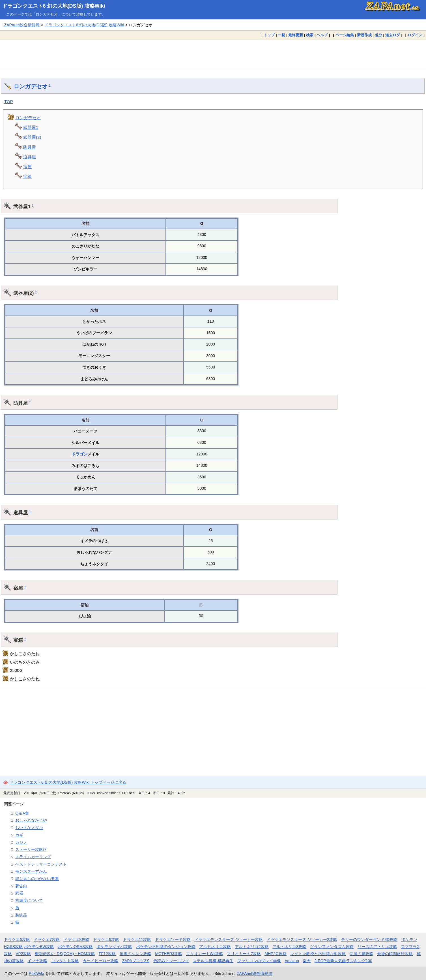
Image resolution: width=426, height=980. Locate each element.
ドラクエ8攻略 (76, 939)
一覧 (281, 35)
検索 (310, 35)
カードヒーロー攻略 (100, 961)
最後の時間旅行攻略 (395, 954)
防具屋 (30, 147)
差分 (378, 35)
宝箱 (27, 176)
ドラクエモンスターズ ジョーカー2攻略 (302, 939)
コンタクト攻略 (65, 961)
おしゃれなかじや (31, 820)
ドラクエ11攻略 (137, 939)
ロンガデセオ (31, 86)
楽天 (307, 961)
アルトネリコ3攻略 (289, 947)
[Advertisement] (213, 55)
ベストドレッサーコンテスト (41, 864)
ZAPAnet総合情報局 (22, 25)
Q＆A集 (22, 813)
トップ (269, 35)
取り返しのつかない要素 (37, 879)
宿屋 (27, 167)
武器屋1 (31, 127)
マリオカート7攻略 (244, 954)
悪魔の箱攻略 (362, 954)
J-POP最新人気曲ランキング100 (343, 961)
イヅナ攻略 (37, 961)
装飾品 (21, 915)
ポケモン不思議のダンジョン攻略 (166, 947)
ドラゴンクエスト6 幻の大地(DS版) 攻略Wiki (54, 6)
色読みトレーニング (171, 961)
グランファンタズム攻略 (332, 947)
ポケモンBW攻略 (39, 947)
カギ (19, 835)
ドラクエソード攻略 (173, 939)
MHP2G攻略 (276, 954)
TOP (9, 102)
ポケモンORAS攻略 (75, 947)
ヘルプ (322, 35)
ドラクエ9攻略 (106, 939)
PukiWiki (36, 973)
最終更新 (296, 35)
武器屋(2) (32, 137)
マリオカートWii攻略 (205, 954)
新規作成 (364, 35)
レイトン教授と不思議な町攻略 (318, 954)
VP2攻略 (23, 954)
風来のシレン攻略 (135, 954)
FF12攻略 (107, 954)
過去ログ (393, 35)
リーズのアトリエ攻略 (377, 947)
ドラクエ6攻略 (17, 939)
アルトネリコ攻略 (215, 947)
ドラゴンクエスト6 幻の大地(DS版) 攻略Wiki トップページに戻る (68, 782)
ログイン (415, 35)
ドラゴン (79, 454)
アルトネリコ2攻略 (252, 947)
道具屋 (30, 157)
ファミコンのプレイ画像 (259, 961)
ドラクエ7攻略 (47, 939)
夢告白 (21, 886)
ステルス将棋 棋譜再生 (213, 961)
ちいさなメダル (29, 828)
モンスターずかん (31, 871)
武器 (19, 893)
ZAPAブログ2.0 (136, 961)
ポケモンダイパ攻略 (114, 947)
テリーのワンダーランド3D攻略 (369, 939)
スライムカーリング (33, 857)
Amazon (292, 961)
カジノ (21, 842)
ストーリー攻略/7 (31, 849)
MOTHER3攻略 (169, 954)
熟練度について (29, 900)
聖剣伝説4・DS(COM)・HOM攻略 (65, 954)
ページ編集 (345, 35)
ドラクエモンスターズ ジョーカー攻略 (229, 939)
